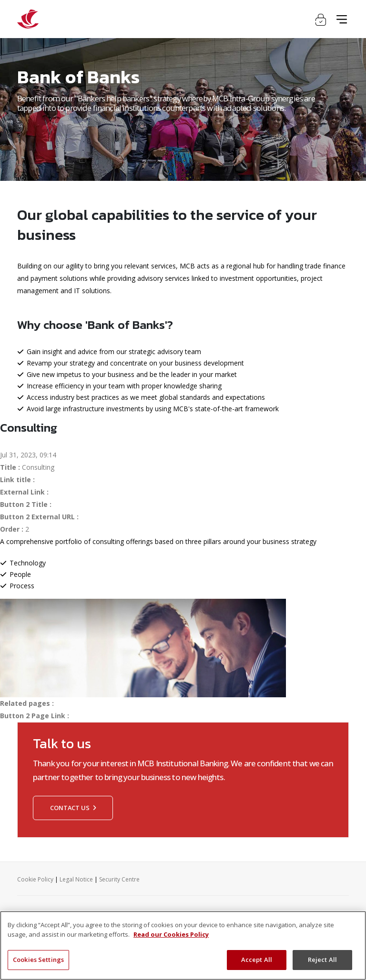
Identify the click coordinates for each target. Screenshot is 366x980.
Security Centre (119, 879)
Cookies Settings (38, 960)
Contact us (73, 808)
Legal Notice (76, 879)
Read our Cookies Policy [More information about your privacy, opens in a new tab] (171, 934)
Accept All (257, 960)
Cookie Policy (35, 879)
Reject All (322, 960)
